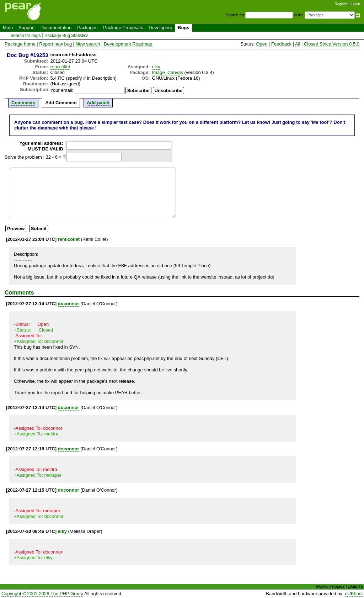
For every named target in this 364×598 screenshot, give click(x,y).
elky (156, 67)
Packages (87, 28)
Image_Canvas (168, 72)
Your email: (62, 90)
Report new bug (55, 44)
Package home (20, 44)
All (298, 44)
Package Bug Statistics (66, 36)
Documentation (56, 28)
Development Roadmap (128, 44)
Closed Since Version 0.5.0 (332, 44)
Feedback (281, 44)
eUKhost (354, 594)
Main (8, 28)
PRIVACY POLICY (330, 586)
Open (262, 44)
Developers (160, 28)
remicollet (60, 67)
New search (88, 44)
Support (27, 28)
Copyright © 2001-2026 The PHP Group (42, 594)
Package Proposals (123, 28)
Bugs (184, 28)
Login (356, 4)
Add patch (98, 103)
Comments (23, 103)
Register (341, 4)
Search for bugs (25, 36)
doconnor (69, 304)
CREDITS (355, 586)
